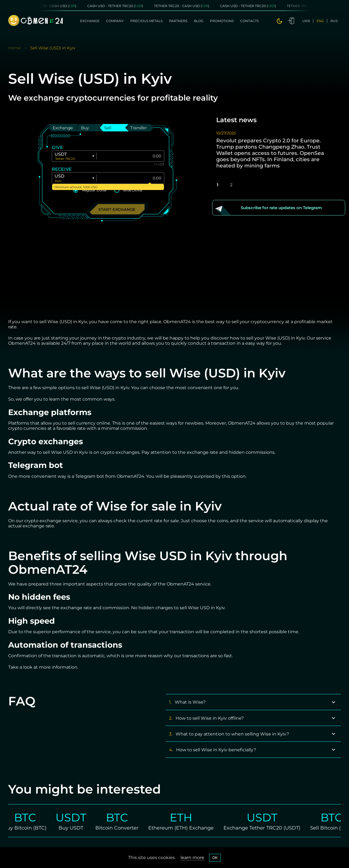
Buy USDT (76, 828)
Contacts (249, 21)
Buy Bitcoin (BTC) (30, 828)
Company (115, 21)
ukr (306, 21)
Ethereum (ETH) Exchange (186, 828)
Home (14, 48)
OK (215, 858)
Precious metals (146, 21)
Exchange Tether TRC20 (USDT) (267, 828)
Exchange (90, 21)
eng (320, 21)
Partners (178, 21)
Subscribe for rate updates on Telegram (281, 208)
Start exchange (117, 209)
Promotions (222, 21)
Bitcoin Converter (122, 828)
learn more (192, 858)
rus (334, 21)
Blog (199, 21)
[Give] (130, 156)
